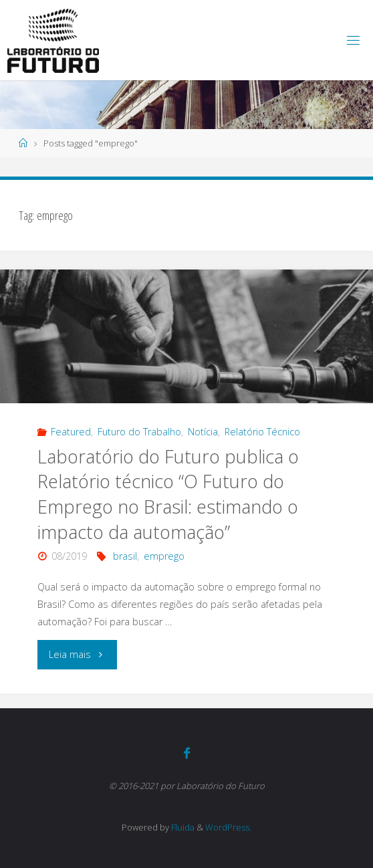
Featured (71, 432)
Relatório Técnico (262, 432)
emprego (164, 556)
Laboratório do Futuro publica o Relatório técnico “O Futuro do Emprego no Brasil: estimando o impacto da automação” (168, 494)
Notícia (203, 432)
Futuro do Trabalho (139, 432)
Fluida (182, 827)
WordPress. (228, 827)
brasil (125, 556)
